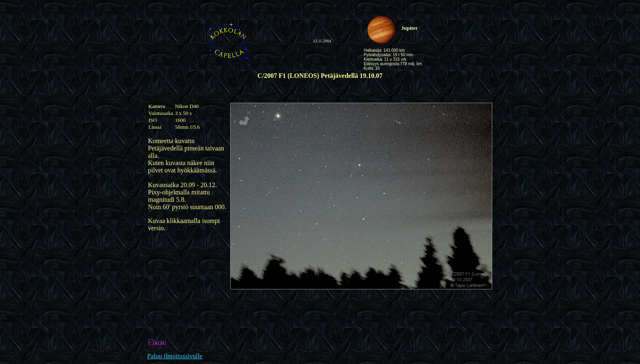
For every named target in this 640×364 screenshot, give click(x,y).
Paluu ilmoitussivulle (175, 356)
